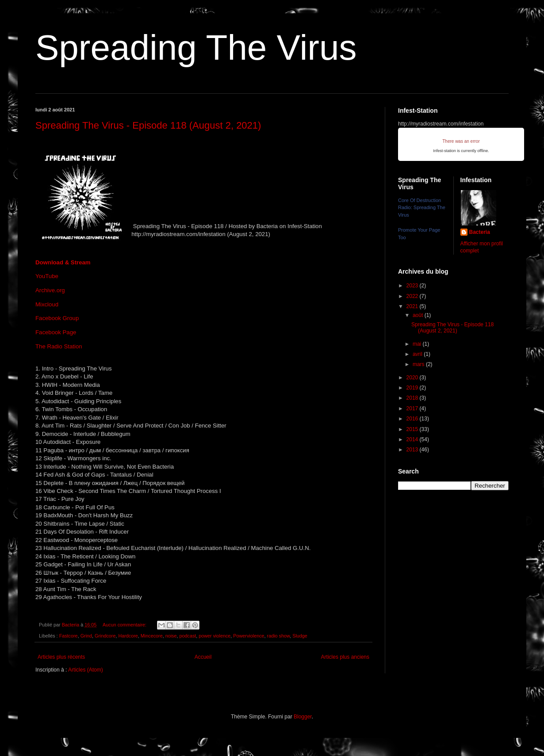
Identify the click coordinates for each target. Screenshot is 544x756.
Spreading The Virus (196, 48)
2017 (413, 409)
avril (418, 354)
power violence (215, 636)
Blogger (303, 717)
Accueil (203, 657)
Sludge (300, 636)
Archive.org (50, 290)
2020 (413, 378)
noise (171, 636)
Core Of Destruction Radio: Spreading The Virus (422, 208)
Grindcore (105, 636)
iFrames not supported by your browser (461, 144)
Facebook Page (56, 332)
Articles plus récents (61, 657)
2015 (413, 429)
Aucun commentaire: (125, 625)
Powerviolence (249, 636)
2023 (413, 286)
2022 (413, 296)
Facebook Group (57, 318)
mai (418, 344)
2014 (413, 439)
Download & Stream (63, 262)
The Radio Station (59, 346)
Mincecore (152, 636)
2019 (413, 388)
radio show (279, 636)
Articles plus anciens (345, 657)
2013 (413, 450)
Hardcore (128, 636)
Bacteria (480, 232)
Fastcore (69, 636)
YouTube (47, 276)
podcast (188, 636)
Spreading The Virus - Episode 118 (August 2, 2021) (148, 125)
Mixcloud (47, 304)
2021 (413, 306)
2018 (413, 398)
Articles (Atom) (86, 670)
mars (419, 364)
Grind (86, 636)
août (419, 315)
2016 (413, 419)
